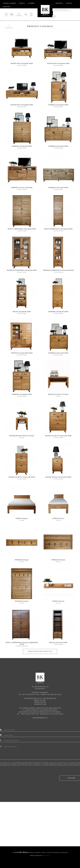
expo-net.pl (46, 855)
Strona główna (9, 3)
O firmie (31, 3)
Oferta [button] (22, 3)
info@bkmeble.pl (40, 718)
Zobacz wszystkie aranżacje (40, 651)
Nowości (59, 3)
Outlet (69, 3)
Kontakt (7, 7)
